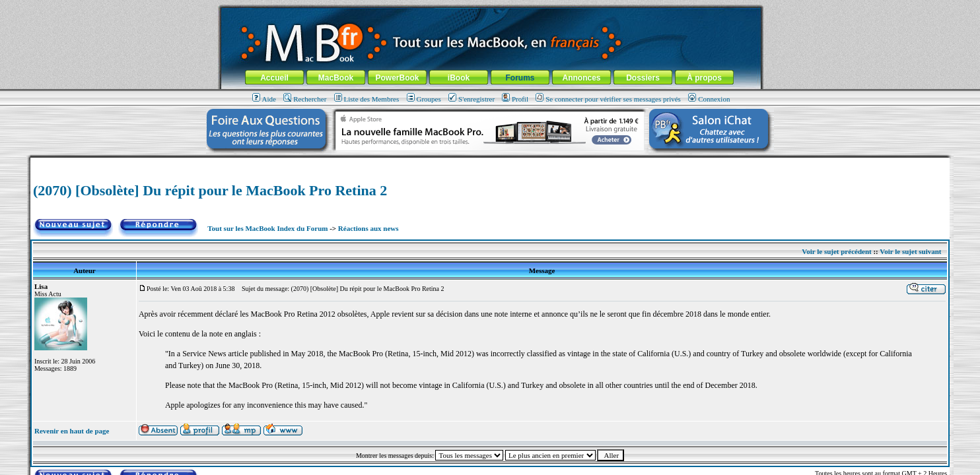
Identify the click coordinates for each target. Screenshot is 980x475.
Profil (515, 99)
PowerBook (397, 78)
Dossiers (643, 78)
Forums (520, 78)
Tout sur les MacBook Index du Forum (267, 228)
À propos (704, 78)
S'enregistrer (472, 99)
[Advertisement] (490, 163)
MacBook (336, 78)
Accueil (274, 78)
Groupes (424, 99)
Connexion (709, 99)
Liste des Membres (367, 99)
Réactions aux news (368, 228)
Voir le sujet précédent (836, 251)
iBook (459, 78)
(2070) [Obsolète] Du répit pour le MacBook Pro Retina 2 (210, 190)
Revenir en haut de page (72, 431)
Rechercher (305, 99)
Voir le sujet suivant (910, 251)
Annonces (581, 78)
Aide (264, 99)
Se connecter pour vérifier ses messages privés (608, 99)
